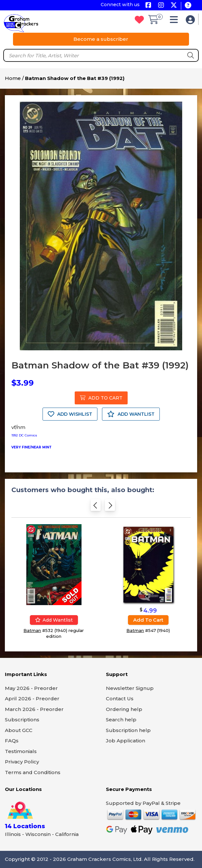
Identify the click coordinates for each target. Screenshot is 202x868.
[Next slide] (110, 507)
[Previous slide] (96, 507)
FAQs (12, 741)
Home (13, 78)
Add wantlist (54, 620)
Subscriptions (22, 720)
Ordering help (124, 709)
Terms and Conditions (33, 772)
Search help (121, 720)
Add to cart (148, 620)
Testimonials (21, 751)
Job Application (126, 741)
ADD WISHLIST (70, 414)
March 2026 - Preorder (34, 709)
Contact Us (120, 699)
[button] (176, 21)
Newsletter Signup (130, 688)
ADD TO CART (101, 398)
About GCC (19, 730)
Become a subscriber (101, 39)
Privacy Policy (22, 762)
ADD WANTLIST (131, 414)
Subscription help (128, 730)
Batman (32, 630)
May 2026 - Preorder (31, 688)
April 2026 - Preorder (32, 699)
